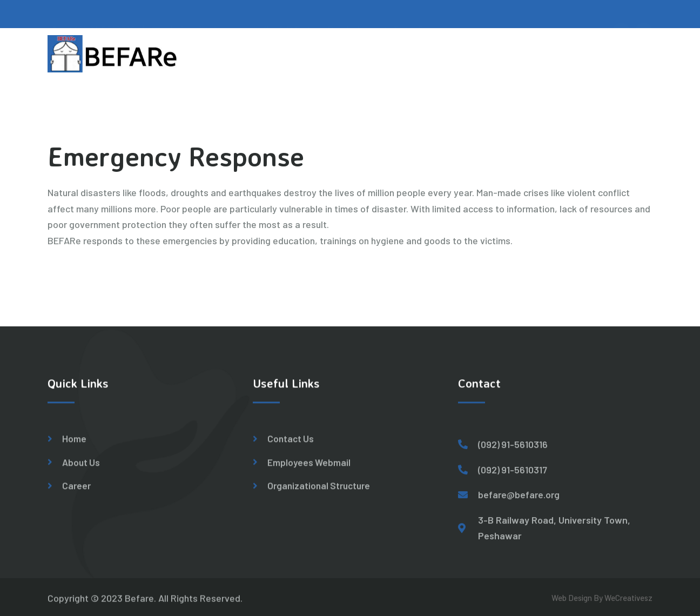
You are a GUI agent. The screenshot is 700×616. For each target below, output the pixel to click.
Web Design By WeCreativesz (602, 601)
